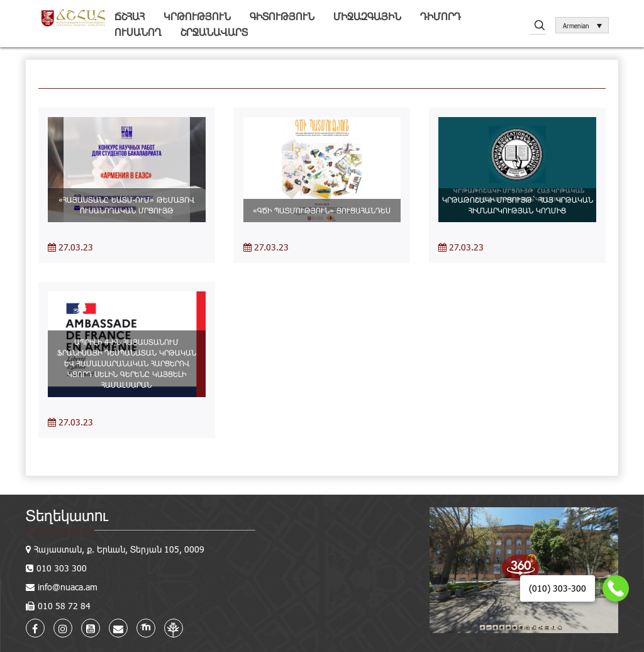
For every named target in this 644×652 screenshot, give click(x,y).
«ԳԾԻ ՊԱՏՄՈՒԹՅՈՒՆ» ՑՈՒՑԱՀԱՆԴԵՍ (322, 210)
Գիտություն (282, 16)
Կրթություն (197, 16)
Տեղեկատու (67, 515)
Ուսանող (138, 32)
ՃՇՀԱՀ (130, 16)
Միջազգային (367, 16)
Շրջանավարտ (214, 32)
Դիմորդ (441, 16)
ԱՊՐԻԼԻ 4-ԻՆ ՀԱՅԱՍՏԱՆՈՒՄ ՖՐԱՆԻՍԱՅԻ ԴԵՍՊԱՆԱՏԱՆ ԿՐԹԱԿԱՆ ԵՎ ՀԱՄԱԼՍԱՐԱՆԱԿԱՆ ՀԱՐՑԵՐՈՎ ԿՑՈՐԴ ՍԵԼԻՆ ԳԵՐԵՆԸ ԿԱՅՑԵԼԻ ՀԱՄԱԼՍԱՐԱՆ (127, 363)
